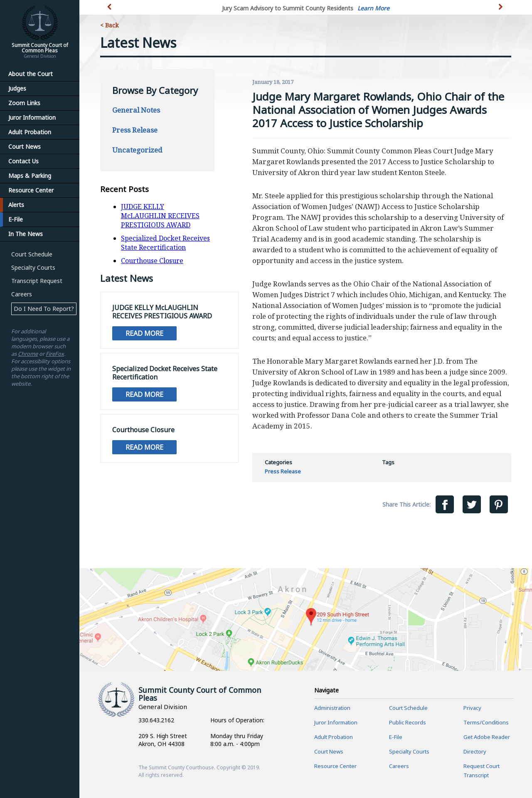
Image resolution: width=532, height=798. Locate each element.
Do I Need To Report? (44, 309)
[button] (501, 12)
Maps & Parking (30, 176)
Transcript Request (37, 281)
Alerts (16, 205)
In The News (26, 234)
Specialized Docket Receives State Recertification (165, 243)
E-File (16, 219)
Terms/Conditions (486, 722)
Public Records (408, 722)
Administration (332, 708)
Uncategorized (137, 150)
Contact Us (23, 161)
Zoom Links (24, 103)
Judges (17, 88)
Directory (475, 751)
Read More (144, 333)
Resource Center (31, 190)
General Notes (136, 110)
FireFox (55, 354)
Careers (22, 294)
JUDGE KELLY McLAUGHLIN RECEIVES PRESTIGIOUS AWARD (160, 216)
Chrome (28, 354)
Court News (25, 147)
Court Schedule (32, 254)
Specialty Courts (33, 267)
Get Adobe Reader (487, 737)
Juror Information (32, 117)
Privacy (472, 708)
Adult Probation (30, 132)
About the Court (31, 74)
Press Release (135, 130)
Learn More (373, 8)
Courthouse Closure (152, 261)
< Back (109, 25)
